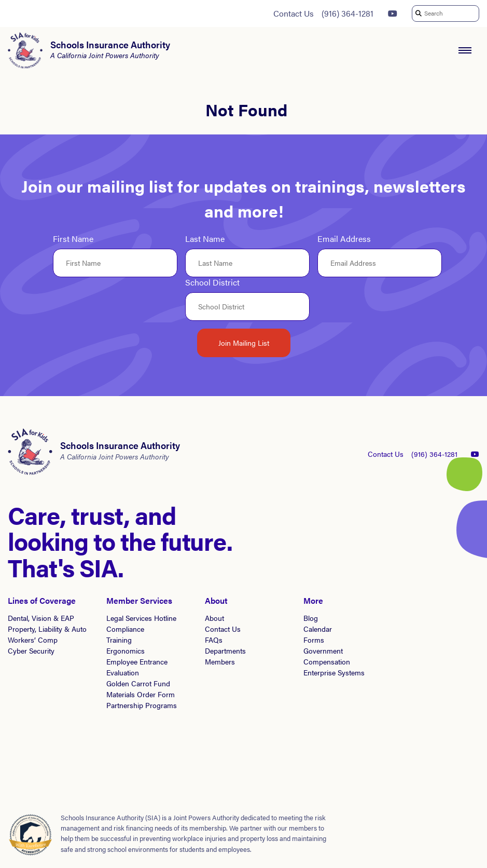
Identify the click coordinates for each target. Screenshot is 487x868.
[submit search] (418, 13)
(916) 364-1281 (347, 13)
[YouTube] (393, 13)
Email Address (344, 239)
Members (220, 661)
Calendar (318, 629)
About (214, 618)
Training (119, 640)
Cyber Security (31, 650)
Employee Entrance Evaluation (137, 667)
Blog (311, 618)
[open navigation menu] (465, 50)
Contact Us (294, 13)
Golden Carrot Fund (138, 683)
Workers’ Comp (33, 640)
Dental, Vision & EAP (41, 618)
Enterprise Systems (334, 672)
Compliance (125, 629)
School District (212, 283)
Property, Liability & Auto (47, 629)
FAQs (214, 640)
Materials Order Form (141, 694)
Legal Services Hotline (141, 618)
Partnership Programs (142, 705)
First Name (73, 239)
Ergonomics (126, 650)
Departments (225, 650)
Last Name (205, 239)
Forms (314, 640)
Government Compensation (327, 656)
